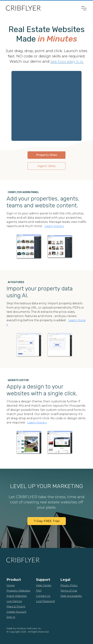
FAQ (39, 591)
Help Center (44, 585)
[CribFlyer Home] (23, 8)
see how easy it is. (67, 61)
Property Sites (47, 155)
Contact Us (43, 596)
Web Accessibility (71, 596)
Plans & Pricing (16, 607)
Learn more (54, 226)
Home (11, 585)
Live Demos (14, 601)
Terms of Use (69, 591)
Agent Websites (17, 596)
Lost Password (45, 601)
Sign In (11, 617)
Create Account (16, 612)
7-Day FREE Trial (47, 521)
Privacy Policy (69, 585)
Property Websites (18, 591)
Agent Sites (47, 166)
